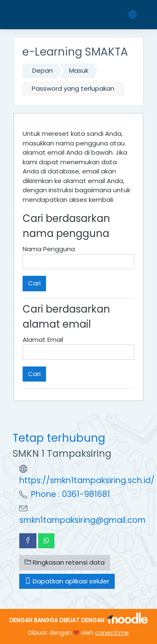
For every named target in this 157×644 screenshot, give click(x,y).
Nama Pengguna (49, 249)
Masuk (79, 70)
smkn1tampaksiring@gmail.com (82, 520)
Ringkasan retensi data (65, 562)
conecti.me (112, 633)
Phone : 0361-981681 (71, 494)
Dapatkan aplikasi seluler (67, 581)
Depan (42, 70)
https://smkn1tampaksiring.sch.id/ (87, 480)
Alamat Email (43, 340)
